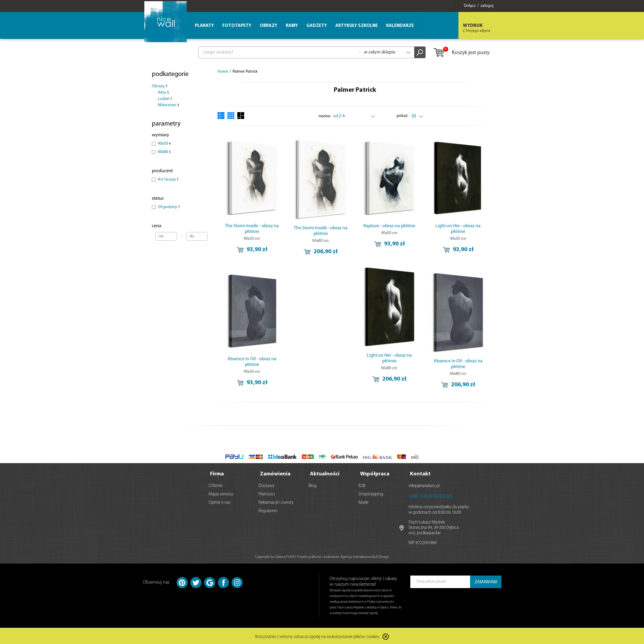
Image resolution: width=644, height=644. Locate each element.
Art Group (168, 180)
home (223, 72)
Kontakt (420, 473)
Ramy (292, 26)
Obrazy (160, 86)
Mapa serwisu (221, 494)
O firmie (215, 485)
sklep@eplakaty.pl (424, 485)
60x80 (164, 152)
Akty (163, 93)
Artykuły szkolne (357, 26)
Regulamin (268, 511)
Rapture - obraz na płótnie (389, 226)
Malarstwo (168, 105)
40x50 (164, 144)
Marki (363, 502)
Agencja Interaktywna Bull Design (365, 556)
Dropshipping (371, 494)
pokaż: (402, 116)
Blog (312, 485)
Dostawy (267, 485)
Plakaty (204, 26)
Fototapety (237, 26)
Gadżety (317, 26)
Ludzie (165, 99)
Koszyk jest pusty (461, 53)
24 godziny (169, 207)
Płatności (267, 494)
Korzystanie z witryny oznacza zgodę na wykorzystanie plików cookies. (318, 636)
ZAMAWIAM (486, 582)
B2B (362, 485)
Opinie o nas (220, 502)
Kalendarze (400, 26)
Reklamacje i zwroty (276, 502)
